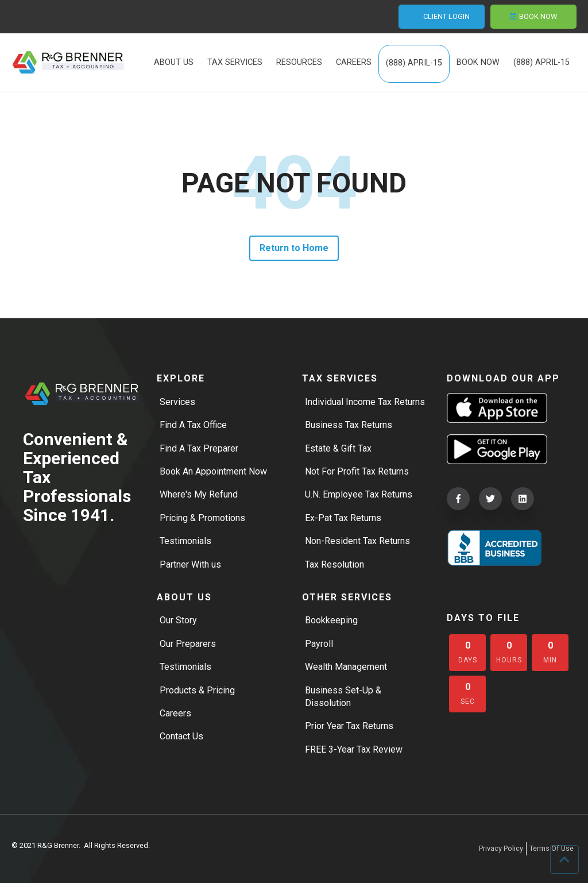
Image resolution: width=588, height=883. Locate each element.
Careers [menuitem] (175, 713)
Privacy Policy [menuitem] (501, 848)
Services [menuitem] (177, 402)
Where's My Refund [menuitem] (199, 495)
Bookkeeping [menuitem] (331, 621)
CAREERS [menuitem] (354, 63)
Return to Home (294, 248)
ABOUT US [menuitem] (174, 63)
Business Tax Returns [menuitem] (349, 425)
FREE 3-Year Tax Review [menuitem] (354, 749)
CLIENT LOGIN (442, 16)
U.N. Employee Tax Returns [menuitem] (359, 495)
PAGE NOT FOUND (294, 184)
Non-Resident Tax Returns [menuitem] (357, 541)
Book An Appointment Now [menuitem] (213, 471)
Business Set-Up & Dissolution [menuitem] (343, 697)
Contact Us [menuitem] (181, 737)
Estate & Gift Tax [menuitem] (338, 448)
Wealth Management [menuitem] (346, 667)
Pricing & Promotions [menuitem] (202, 518)
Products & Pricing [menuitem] (197, 690)
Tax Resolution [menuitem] (334, 564)
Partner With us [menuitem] (190, 564)
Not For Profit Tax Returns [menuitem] (357, 471)
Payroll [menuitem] (319, 644)
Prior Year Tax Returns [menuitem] (349, 726)
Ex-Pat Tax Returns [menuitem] (343, 518)
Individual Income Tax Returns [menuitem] (365, 402)
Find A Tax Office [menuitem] (193, 425)
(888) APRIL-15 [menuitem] (414, 63)
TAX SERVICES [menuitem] (235, 63)
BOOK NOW (533, 16)
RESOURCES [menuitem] (299, 63)
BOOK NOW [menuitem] (478, 63)
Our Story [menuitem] (178, 621)
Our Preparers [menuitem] (188, 644)
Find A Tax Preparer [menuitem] (199, 448)
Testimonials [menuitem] (185, 541)
